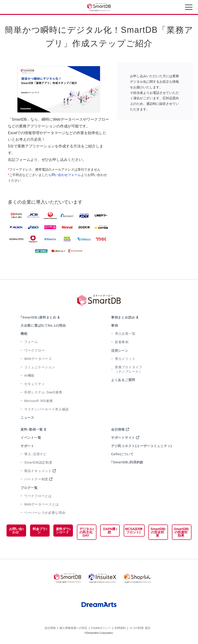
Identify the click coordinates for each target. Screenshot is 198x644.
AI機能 (29, 375)
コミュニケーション (40, 367)
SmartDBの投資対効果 (181, 532)
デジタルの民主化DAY (86, 532)
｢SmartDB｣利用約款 (127, 462)
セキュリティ (34, 384)
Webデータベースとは (41, 504)
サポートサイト (123, 438)
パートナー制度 (36, 479)
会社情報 (118, 429)
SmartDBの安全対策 (158, 532)
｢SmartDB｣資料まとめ (38, 317)
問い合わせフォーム (66, 175)
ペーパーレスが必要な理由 (45, 513)
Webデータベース (38, 359)
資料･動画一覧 (32, 429)
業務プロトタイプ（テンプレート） (129, 369)
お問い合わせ (16, 531)
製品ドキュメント (38, 471)
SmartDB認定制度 (38, 462)
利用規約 (120, 627)
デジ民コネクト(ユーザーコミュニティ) (142, 446)
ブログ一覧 (29, 488)
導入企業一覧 (125, 334)
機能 (24, 334)
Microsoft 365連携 (39, 401)
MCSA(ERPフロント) (133, 531)
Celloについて (122, 454)
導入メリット (125, 359)
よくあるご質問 (123, 380)
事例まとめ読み (123, 317)
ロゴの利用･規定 (140, 627)
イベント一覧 (31, 438)
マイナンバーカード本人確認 (46, 409)
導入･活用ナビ (35, 454)
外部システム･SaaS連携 (43, 392)
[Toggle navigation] (189, 8)
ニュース (27, 418)
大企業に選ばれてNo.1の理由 (43, 325)
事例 (114, 325)
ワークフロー (34, 350)
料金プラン (39, 531)
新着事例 (122, 342)
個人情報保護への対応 (73, 627)
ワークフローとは (38, 496)
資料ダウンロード (62, 531)
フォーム (31, 342)
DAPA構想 (109, 531)
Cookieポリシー (101, 627)
